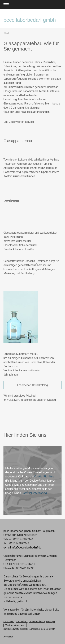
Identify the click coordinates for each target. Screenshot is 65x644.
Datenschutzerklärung (34, 493)
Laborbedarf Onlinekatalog (32, 385)
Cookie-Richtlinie (44, 476)
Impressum (9, 621)
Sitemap (50, 621)
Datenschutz (21, 621)
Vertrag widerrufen (15, 625)
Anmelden (8, 637)
